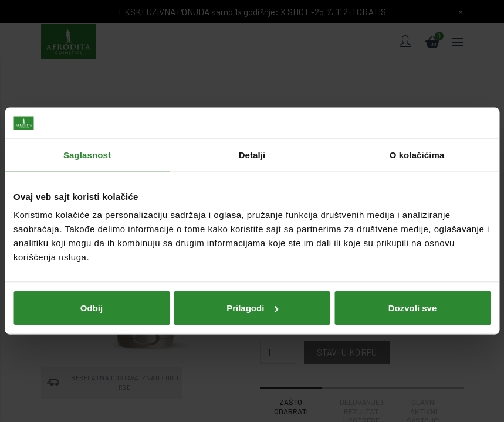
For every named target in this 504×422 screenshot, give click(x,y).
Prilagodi (252, 297)
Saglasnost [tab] (87, 144)
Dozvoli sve (413, 297)
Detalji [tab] (252, 144)
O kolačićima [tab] (417, 144)
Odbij (92, 297)
